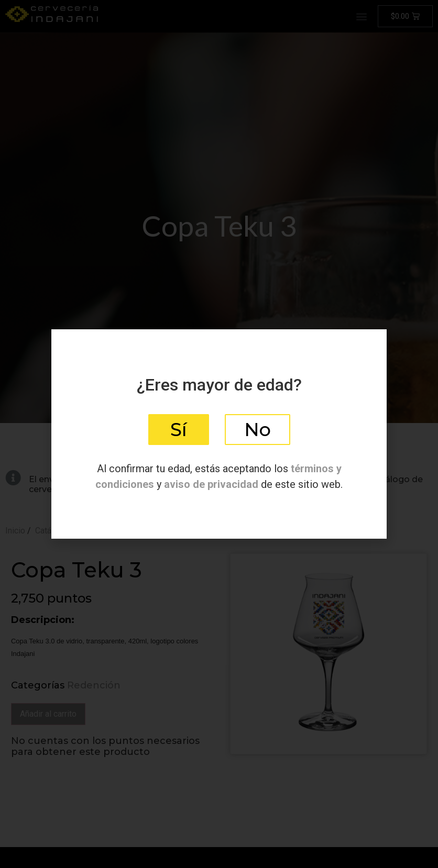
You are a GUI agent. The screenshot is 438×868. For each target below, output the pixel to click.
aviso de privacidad (211, 484)
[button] (179, 430)
